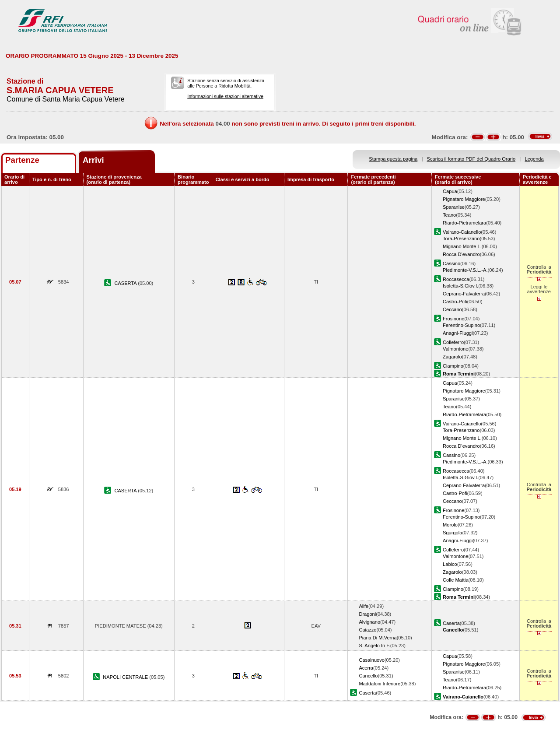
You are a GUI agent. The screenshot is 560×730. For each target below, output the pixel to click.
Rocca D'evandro (461, 254)
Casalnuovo (372, 660)
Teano (449, 215)
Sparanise (454, 207)
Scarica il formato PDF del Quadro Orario (471, 159)
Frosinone (453, 319)
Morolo (450, 525)
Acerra (366, 668)
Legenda (534, 159)
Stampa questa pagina (393, 159)
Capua (450, 191)
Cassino (451, 263)
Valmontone (455, 349)
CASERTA (126, 283)
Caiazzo (367, 630)
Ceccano (452, 309)
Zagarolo (452, 357)
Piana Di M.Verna (378, 638)
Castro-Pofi (455, 302)
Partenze (22, 160)
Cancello (368, 676)
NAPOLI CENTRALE (126, 677)
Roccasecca (456, 279)
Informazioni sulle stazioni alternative (225, 96)
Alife (364, 606)
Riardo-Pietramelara (464, 223)
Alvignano (369, 622)
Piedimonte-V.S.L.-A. (465, 270)
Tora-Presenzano (461, 239)
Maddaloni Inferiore (380, 684)
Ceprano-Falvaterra (464, 294)
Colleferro (453, 342)
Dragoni (367, 614)
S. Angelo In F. (374, 646)
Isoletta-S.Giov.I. (460, 286)
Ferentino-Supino (461, 325)
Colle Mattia (456, 580)
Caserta (451, 623)
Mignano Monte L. (462, 246)
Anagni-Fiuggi (458, 333)
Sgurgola (452, 533)
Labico (450, 564)
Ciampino (453, 366)
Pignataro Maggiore (464, 199)
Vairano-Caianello (462, 232)
